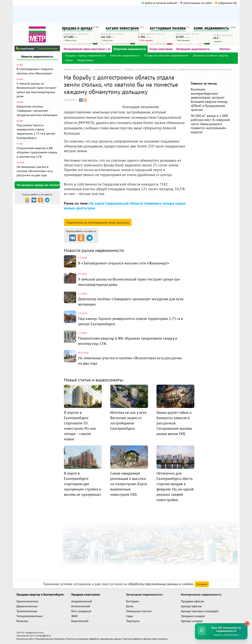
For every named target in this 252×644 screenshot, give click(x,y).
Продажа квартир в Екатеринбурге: (40, 594)
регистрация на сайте (196, 3)
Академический (82, 601)
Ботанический (81, 606)
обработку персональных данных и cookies (161, 584)
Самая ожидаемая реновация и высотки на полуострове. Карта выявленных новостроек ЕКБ (129, 484)
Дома (130, 606)
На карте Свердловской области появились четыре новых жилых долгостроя (125, 206)
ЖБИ (74, 616)
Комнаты (22, 621)
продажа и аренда (77, 28)
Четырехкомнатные (29, 616)
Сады (130, 616)
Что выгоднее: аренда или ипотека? (38, 185)
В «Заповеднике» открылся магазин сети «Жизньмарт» (124, 263)
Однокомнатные (27, 601)
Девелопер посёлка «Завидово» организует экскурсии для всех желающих (37, 111)
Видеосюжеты (86, 60)
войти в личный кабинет (160, 3)
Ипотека (225, 49)
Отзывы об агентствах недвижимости (166, 55)
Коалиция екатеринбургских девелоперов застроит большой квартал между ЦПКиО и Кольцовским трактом (209, 99)
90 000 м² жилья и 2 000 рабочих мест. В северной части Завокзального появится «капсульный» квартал (210, 124)
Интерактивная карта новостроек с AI (87, 49)
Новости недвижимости (37, 56)
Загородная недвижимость (193, 49)
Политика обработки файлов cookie (140, 639)
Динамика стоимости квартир (211, 55)
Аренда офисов (191, 606)
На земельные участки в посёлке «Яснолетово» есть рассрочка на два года (35, 171)
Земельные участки (139, 611)
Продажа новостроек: (86, 594)
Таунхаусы (133, 621)
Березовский (80, 621)
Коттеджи (133, 601)
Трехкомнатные (27, 611)
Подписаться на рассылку (98, 222)
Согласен (202, 584)
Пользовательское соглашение (50, 639)
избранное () (226, 3)
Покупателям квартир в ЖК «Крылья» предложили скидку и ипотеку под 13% (37, 152)
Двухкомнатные (27, 606)
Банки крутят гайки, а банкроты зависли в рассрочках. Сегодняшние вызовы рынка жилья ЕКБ (174, 423)
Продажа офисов (192, 601)
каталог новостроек (122, 28)
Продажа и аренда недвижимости (85, 55)
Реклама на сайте (25, 639)
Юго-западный (81, 611)
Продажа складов (193, 616)
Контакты (163, 639)
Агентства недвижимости (125, 55)
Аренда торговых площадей (200, 611)
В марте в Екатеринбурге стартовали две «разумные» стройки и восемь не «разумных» (83, 484)
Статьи (69, 60)
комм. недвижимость (211, 28)
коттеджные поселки (168, 28)
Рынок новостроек (161, 49)
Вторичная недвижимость (130, 49)
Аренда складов (192, 621)
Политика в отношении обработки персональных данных (94, 639)
